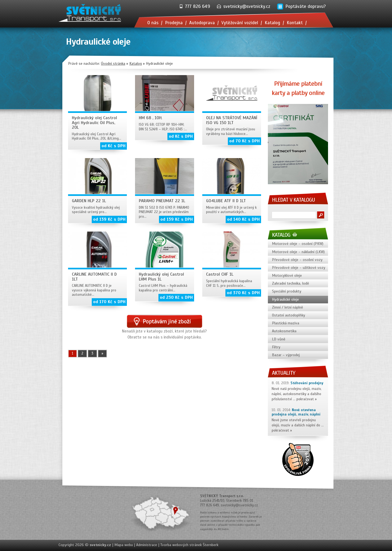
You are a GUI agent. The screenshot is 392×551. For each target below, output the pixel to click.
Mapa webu (124, 545)
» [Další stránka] (102, 353)
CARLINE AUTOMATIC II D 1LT (94, 277)
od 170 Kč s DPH (109, 302)
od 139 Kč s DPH (109, 219)
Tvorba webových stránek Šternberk (189, 545)
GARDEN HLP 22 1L (89, 201)
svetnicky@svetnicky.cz (247, 6)
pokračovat (305, 399)
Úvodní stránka (113, 64)
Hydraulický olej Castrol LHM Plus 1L (161, 277)
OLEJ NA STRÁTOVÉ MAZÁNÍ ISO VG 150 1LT (232, 120)
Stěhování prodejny (307, 383)
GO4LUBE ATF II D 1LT (226, 201)
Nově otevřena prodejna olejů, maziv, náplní (296, 412)
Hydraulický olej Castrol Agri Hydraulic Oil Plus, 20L (94, 123)
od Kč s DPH (114, 146)
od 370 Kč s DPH (243, 293)
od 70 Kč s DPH (244, 141)
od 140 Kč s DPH (243, 219)
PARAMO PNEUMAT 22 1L (162, 201)
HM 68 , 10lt (150, 118)
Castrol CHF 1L (220, 274)
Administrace (147, 545)
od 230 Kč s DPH (176, 297)
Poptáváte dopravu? (306, 6)
